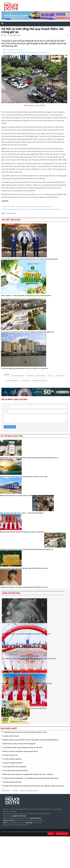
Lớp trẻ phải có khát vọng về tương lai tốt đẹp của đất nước (23, 747)
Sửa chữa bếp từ (6, 791)
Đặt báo (51, 834)
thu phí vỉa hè (25, 380)
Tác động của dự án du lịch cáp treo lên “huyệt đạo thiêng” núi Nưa (25, 732)
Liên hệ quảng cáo (62, 834)
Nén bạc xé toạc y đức (10, 755)
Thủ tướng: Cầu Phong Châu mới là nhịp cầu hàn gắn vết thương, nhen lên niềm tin (29, 659)
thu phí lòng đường (12, 380)
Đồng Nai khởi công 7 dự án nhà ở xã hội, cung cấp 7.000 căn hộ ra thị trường (27, 683)
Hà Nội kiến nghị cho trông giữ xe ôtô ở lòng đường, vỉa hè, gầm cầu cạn (28, 53)
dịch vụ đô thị (41, 376)
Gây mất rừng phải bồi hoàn (12, 782)
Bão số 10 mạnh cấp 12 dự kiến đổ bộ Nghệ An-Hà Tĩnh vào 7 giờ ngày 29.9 (26, 634)
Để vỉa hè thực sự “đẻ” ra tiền (14, 50)
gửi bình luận (10, 427)
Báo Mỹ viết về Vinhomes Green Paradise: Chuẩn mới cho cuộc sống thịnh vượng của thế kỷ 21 (34, 786)
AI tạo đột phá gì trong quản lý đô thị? (16, 770)
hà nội (50, 376)
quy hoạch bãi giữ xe (18, 376)
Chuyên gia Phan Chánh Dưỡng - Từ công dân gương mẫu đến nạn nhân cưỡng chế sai (31, 778)
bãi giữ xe (30, 376)
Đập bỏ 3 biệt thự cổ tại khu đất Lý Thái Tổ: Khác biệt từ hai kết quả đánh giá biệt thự (31, 740)
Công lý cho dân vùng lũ (11, 736)
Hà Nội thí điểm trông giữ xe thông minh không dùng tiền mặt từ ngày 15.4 (29, 206)
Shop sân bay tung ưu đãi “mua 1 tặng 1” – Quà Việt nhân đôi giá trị (22, 513)
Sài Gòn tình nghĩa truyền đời (13, 763)
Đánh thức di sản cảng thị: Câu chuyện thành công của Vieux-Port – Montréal (28, 774)
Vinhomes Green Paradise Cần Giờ (29, 791)
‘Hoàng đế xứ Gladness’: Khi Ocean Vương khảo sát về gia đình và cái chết (24, 587)
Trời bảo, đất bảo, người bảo (13, 759)
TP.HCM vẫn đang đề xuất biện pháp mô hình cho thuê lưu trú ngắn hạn (24, 368)
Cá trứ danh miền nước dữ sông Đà (15, 767)
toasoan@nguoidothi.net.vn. (16, 823)
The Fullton (15, 791)
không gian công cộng (40, 380)
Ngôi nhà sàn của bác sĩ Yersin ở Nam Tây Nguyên (19, 744)
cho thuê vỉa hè (60, 376)
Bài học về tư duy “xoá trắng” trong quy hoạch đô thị (20, 751)
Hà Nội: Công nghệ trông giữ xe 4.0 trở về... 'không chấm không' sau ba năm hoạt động (32, 209)
